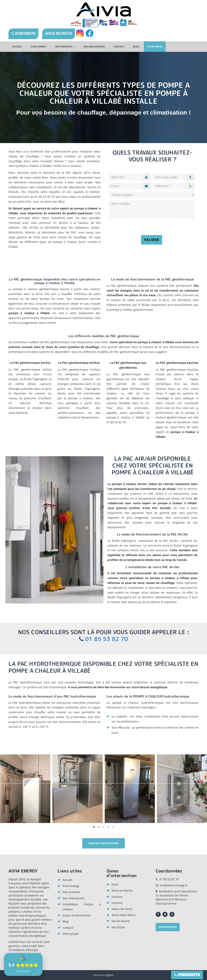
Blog (136, 47)
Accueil (17, 47)
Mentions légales (103, 975)
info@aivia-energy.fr (174, 885)
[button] (94, 827)
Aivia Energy (71, 886)
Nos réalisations (94, 47)
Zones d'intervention (77, 915)
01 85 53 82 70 (107, 639)
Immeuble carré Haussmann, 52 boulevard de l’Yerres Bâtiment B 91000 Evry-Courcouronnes (177, 897)
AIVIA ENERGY (39, 47)
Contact (119, 47)
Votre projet (155, 47)
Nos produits (65, 47)
